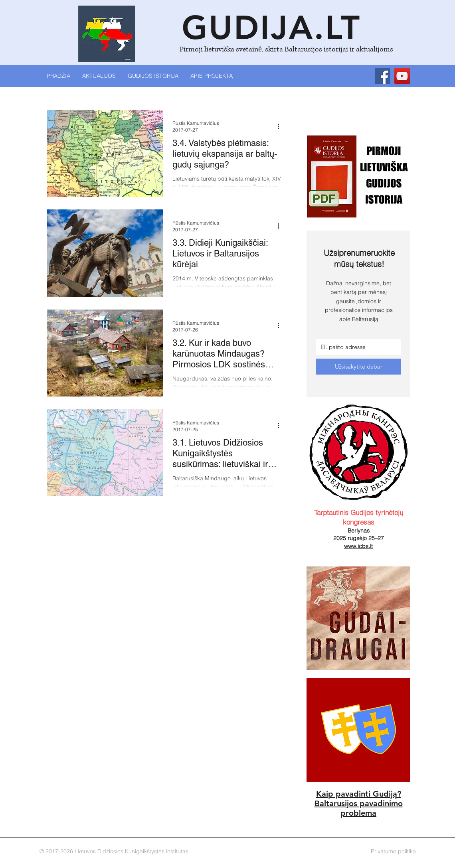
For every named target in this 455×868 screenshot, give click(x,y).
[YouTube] (402, 76)
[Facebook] (383, 76)
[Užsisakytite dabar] (359, 367)
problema (358, 813)
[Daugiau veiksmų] (281, 126)
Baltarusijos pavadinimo (359, 803)
